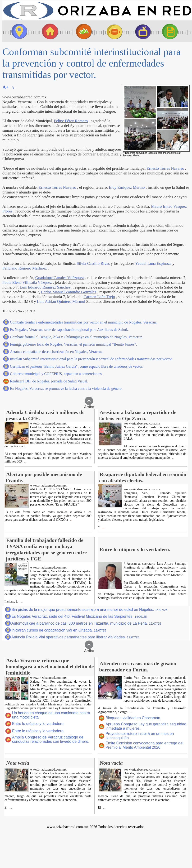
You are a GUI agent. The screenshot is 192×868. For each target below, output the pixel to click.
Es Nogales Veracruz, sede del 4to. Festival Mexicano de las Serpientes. (79, 616)
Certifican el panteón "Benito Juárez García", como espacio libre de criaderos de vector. (77, 366)
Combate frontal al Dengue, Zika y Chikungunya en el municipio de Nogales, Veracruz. (76, 337)
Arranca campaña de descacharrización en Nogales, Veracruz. (57, 352)
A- (14, 88)
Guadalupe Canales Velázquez (60, 278)
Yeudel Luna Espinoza (154, 263)
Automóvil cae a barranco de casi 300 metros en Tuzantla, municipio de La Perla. (86, 623)
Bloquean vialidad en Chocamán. (133, 718)
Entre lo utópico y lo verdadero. (38, 724)
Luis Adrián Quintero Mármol (61, 301)
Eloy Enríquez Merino (127, 187)
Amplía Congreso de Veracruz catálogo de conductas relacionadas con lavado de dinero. (51, 739)
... (25, 462)
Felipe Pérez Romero (71, 121)
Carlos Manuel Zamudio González (69, 292)
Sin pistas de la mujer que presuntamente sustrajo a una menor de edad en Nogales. (89, 610)
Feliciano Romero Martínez (25, 268)
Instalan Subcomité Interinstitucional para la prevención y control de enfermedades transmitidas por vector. (91, 359)
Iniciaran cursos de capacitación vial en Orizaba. (59, 630)
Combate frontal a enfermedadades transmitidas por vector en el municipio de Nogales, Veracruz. (84, 322)
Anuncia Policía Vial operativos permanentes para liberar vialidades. (75, 637)
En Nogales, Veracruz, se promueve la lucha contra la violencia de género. (66, 388)
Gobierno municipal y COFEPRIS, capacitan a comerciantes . (57, 374)
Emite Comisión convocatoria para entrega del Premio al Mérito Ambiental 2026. (144, 745)
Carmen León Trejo (99, 297)
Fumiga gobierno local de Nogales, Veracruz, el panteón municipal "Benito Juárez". (73, 344)
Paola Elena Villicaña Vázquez (27, 282)
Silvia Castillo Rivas (94, 263)
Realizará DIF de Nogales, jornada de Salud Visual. (49, 381)
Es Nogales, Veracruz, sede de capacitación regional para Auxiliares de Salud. (69, 330)
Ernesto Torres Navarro (165, 168)
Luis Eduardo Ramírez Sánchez (45, 287)
